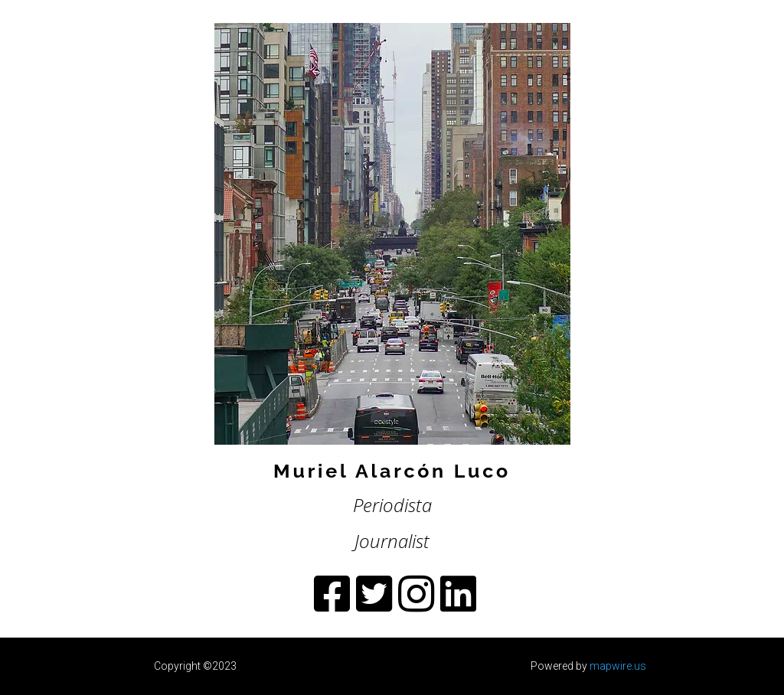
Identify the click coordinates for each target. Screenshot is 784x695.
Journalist (392, 541)
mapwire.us (618, 666)
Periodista (392, 505)
